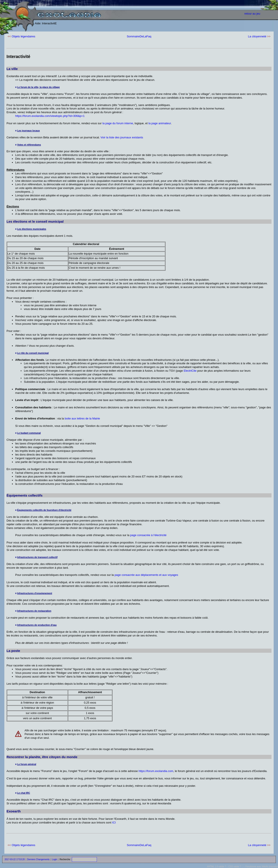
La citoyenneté (257, 36)
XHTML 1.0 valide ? (216, 867)
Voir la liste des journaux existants (122, 137)
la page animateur (160, 123)
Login (55, 859)
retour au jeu (252, 14)
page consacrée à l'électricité (148, 535)
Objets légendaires (23, 36)
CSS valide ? (235, 867)
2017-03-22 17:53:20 (15, 859)
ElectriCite (190, 371)
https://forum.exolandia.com (156, 771)
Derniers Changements (38, 859)
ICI (114, 822)
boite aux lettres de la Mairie (82, 418)
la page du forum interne (118, 123)
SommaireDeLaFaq (139, 36)
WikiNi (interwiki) (270, 867)
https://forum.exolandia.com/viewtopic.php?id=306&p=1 (50, 116)
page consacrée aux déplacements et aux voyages (146, 575)
